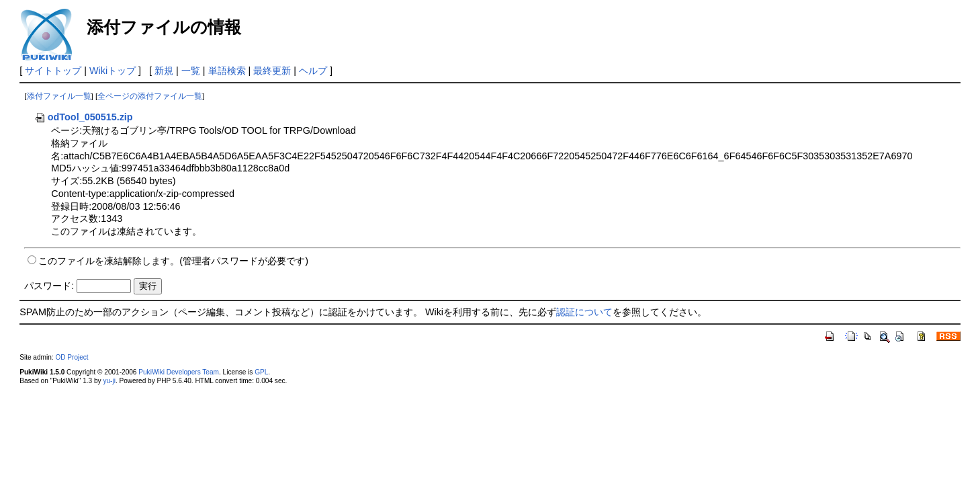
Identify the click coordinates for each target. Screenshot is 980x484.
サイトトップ (53, 71)
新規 (164, 71)
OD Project (72, 357)
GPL (261, 372)
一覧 (191, 71)
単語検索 (227, 71)
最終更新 (272, 71)
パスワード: (49, 286)
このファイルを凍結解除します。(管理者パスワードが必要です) (173, 261)
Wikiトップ (113, 71)
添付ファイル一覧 (59, 96)
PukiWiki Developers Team (179, 372)
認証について (584, 312)
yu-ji (109, 381)
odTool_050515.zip (84, 117)
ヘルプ (313, 71)
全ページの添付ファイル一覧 (150, 96)
